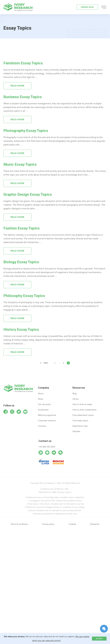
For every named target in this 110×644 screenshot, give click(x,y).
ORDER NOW (87, 7)
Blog (75, 394)
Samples (76, 431)
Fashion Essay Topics (22, 228)
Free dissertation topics (83, 415)
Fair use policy (44, 404)
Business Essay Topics (23, 97)
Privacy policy (48, 524)
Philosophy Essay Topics (24, 296)
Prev (46, 363)
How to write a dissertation (85, 410)
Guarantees (43, 410)
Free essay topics (80, 421)
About (41, 394)
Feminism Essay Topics (23, 63)
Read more (17, 86)
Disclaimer (95, 524)
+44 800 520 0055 (47, 447)
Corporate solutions (47, 421)
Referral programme (47, 415)
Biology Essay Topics (21, 262)
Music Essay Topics (20, 164)
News (40, 399)
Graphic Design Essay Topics (28, 194)
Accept (99, 639)
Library (76, 399)
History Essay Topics (21, 329)
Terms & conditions (19, 524)
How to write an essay (82, 404)
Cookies (72, 524)
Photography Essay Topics (26, 131)
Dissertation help (80, 426)
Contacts (42, 426)
